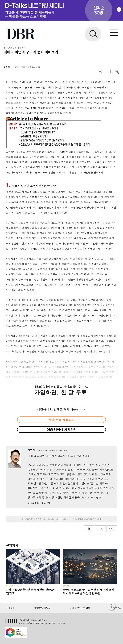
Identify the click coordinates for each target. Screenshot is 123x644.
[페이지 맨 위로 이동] (112, 607)
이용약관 (10, 608)
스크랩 (112, 72)
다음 (112, 529)
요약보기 (117, 72)
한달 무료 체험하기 (61, 420)
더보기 (101, 72)
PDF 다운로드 (106, 72)
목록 (100, 529)
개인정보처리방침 (42, 608)
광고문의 (117, 608)
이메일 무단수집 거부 (80, 608)
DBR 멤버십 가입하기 (62, 429)
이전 (89, 529)
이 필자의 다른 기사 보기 (39, 503)
